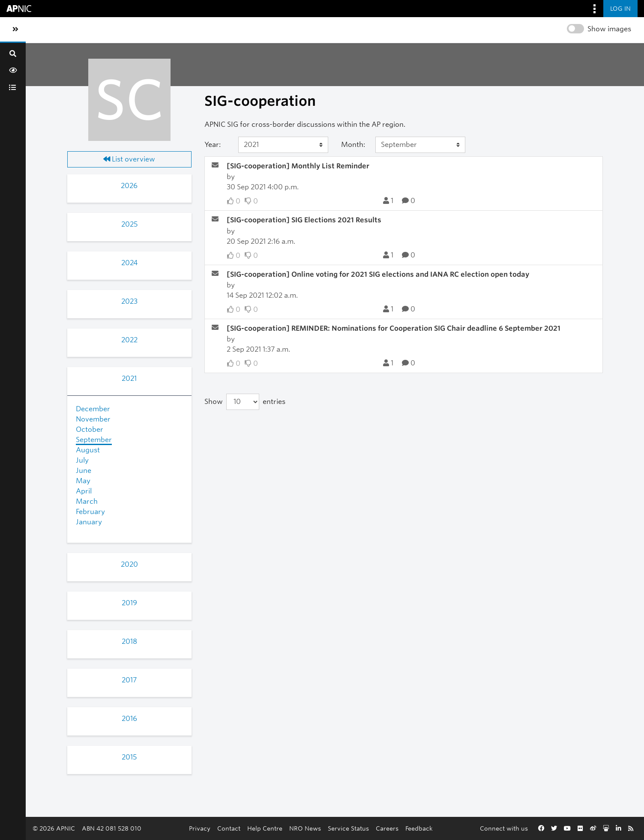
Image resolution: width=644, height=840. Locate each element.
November (93, 419)
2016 (129, 719)
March (87, 501)
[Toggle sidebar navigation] (15, 30)
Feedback (419, 828)
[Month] (420, 145)
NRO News (305, 828)
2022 (129, 340)
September (94, 440)
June (84, 471)
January (89, 522)
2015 (129, 757)
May (83, 481)
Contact (229, 828)
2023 (129, 301)
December (93, 409)
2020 (129, 564)
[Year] (283, 145)
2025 (129, 224)
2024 (129, 263)
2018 (129, 641)
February (90, 512)
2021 (129, 378)
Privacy (200, 828)
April (84, 491)
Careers (387, 828)
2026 (129, 186)
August (88, 450)
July (82, 460)
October (90, 429)
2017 (129, 680)
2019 (129, 603)
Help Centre (265, 828)
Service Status (348, 828)
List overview (129, 159)
